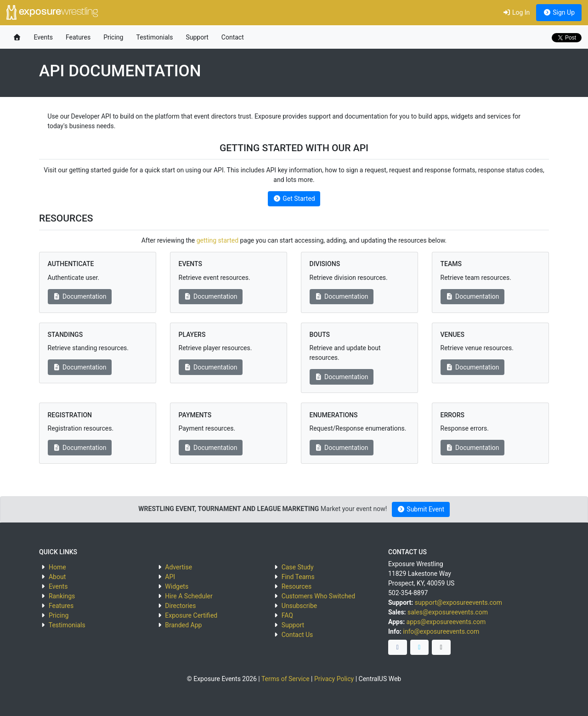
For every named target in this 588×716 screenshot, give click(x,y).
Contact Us (297, 635)
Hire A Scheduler (189, 596)
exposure (52, 12)
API (170, 577)
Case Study (298, 567)
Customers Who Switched (318, 596)
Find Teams (298, 577)
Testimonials (154, 37)
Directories (180, 606)
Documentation (80, 296)
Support (197, 37)
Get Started (294, 199)
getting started (218, 240)
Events (43, 37)
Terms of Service (286, 679)
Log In (516, 12)
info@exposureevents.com (441, 631)
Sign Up (559, 12)
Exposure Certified (191, 615)
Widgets (177, 586)
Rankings (62, 596)
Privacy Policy (334, 679)
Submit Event (421, 509)
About (57, 577)
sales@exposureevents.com (448, 612)
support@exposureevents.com (458, 602)
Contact (233, 37)
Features (78, 37)
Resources (297, 586)
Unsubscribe (300, 606)
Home (57, 567)
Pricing (113, 37)
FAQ (287, 615)
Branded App (183, 625)
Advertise (178, 567)
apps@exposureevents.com (446, 622)
